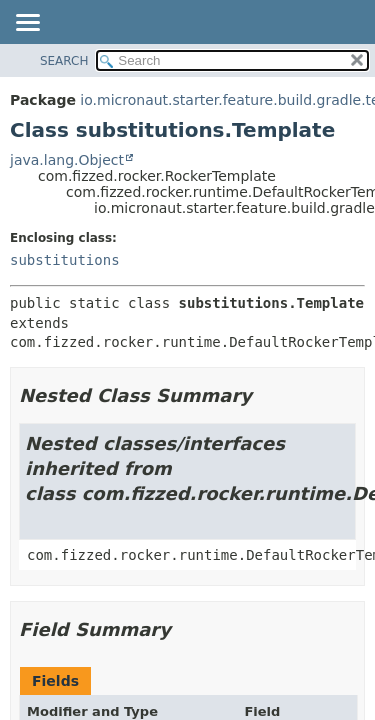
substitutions (65, 260)
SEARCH (64, 61)
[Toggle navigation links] (27, 24)
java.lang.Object (67, 160)
